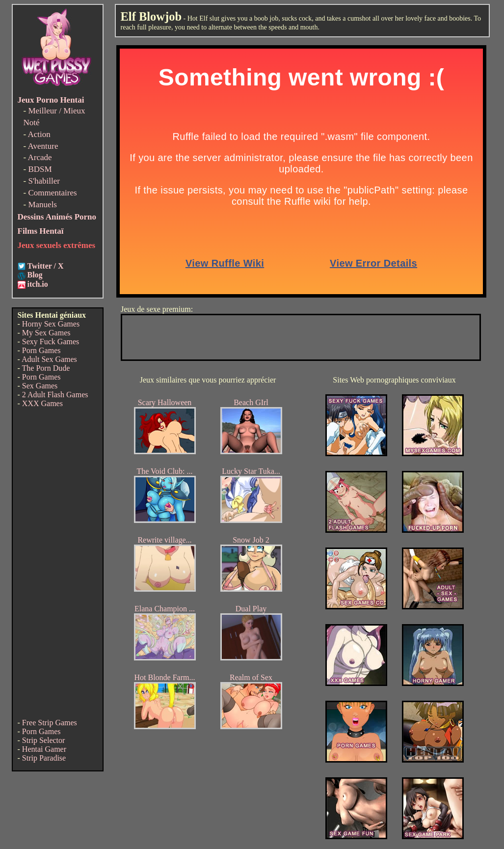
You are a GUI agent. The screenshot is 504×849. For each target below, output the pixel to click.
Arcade (40, 157)
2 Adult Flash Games (55, 395)
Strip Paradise (44, 758)
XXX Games (42, 403)
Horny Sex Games (51, 324)
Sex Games (40, 386)
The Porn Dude (46, 368)
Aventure (43, 146)
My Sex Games (46, 333)
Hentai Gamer (44, 749)
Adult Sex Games (49, 359)
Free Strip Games (50, 723)
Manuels (42, 205)
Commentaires (52, 193)
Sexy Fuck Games (51, 342)
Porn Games (41, 350)
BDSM (40, 169)
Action (39, 134)
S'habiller (44, 181)
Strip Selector (44, 740)
